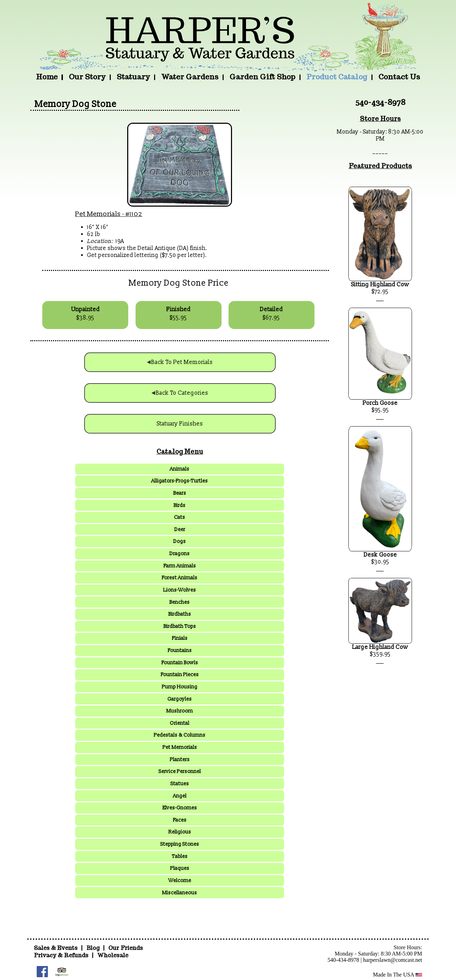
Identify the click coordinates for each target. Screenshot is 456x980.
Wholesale (113, 955)
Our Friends (126, 948)
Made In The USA (397, 975)
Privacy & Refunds (61, 955)
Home (47, 77)
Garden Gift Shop (262, 77)
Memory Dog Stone (75, 104)
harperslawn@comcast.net (393, 960)
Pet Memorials (98, 214)
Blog (94, 948)
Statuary (133, 77)
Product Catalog (337, 77)
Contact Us (399, 77)
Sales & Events (56, 948)
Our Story (87, 77)
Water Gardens (190, 77)
